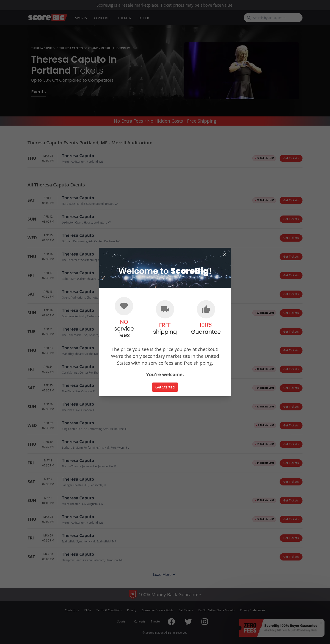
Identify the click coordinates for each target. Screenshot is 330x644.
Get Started (165, 387)
